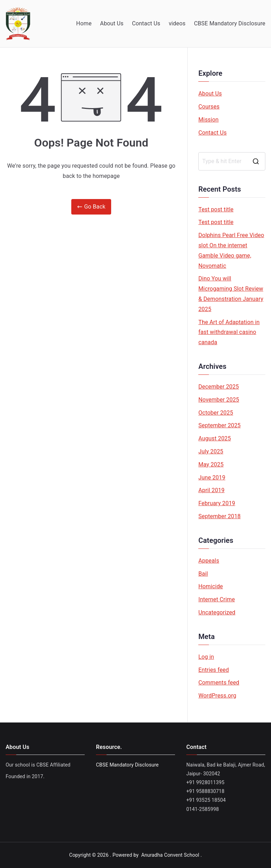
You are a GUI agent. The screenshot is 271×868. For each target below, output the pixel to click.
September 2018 (219, 516)
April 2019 (211, 490)
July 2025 (211, 451)
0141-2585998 (203, 809)
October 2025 (216, 413)
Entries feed (213, 670)
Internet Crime (216, 599)
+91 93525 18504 (206, 800)
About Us (112, 23)
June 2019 (212, 478)
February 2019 (217, 503)
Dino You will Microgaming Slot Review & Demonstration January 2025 (231, 294)
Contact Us (146, 23)
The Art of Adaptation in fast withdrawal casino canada (229, 332)
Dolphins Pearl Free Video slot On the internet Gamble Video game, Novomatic (231, 250)
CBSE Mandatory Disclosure (230, 23)
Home (84, 23)
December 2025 (219, 387)
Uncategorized (217, 612)
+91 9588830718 (205, 791)
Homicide (211, 586)
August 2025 (215, 438)
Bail (203, 574)
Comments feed (219, 683)
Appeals (209, 561)
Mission (208, 120)
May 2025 (211, 464)
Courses (209, 107)
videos (177, 23)
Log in (206, 657)
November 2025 (219, 400)
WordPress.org (217, 696)
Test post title (216, 209)
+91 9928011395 (205, 782)
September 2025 (219, 425)
